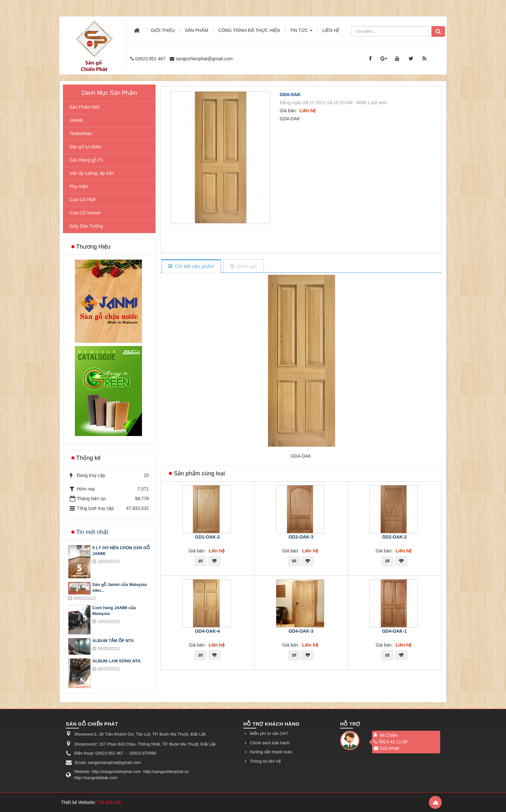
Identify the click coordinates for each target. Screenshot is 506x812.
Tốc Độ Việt (109, 802)
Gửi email (386, 748)
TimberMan (81, 134)
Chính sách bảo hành (270, 743)
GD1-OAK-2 (207, 537)
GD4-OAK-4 (207, 631)
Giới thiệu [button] (163, 30)
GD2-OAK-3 (301, 537)
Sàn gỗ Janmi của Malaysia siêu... (119, 588)
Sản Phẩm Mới (84, 107)
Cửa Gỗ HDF (83, 200)
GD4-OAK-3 (301, 631)
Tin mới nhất (92, 532)
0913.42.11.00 (391, 742)
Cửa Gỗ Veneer (85, 213)
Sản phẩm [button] (197, 30)
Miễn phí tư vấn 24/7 (269, 733)
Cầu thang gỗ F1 (86, 160)
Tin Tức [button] (301, 32)
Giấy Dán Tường (86, 226)
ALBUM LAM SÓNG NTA (116, 661)
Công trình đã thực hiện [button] (249, 30)
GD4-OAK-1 (395, 631)
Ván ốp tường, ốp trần (92, 173)
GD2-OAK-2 (395, 537)
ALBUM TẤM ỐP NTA (113, 641)
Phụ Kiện (79, 186)
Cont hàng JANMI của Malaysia (114, 611)
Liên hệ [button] (331, 30)
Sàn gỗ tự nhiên (86, 147)
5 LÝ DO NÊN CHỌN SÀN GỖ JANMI (121, 551)
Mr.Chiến (389, 735)
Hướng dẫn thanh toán (271, 752)
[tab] (191, 267)
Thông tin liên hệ (265, 761)
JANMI (76, 120)
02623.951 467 (150, 59)
